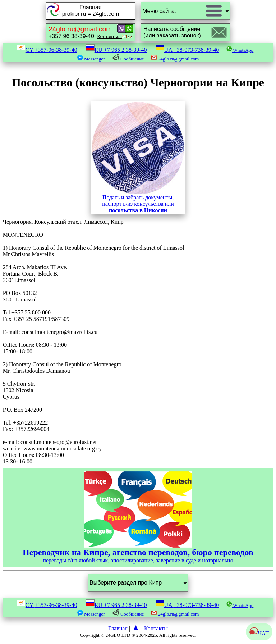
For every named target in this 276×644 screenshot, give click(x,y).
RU (116, 50)
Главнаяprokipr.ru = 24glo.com (91, 11)
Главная (118, 628)
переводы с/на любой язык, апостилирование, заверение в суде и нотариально (138, 517)
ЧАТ (259, 633)
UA (187, 50)
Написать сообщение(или (172, 32)
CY (47, 50)
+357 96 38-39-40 (85, 32)
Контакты (156, 628)
